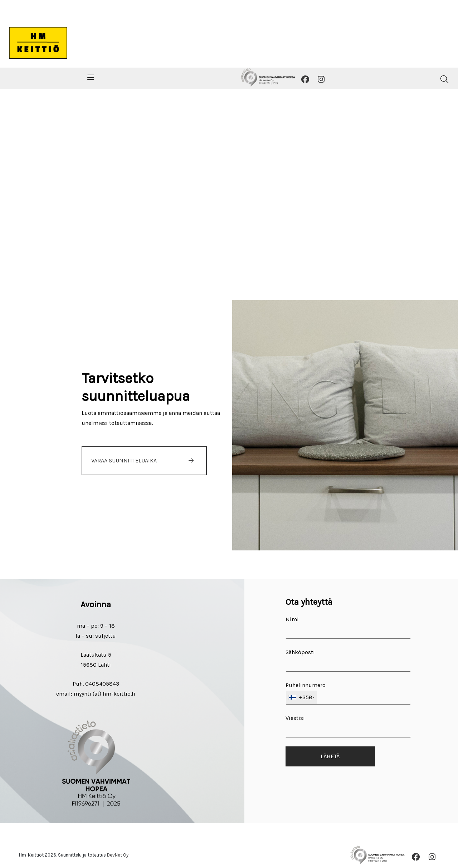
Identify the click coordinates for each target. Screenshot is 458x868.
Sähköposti (348, 660)
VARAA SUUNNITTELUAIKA (124, 460)
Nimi (348, 627)
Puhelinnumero (348, 693)
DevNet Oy (118, 855)
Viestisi (348, 726)
